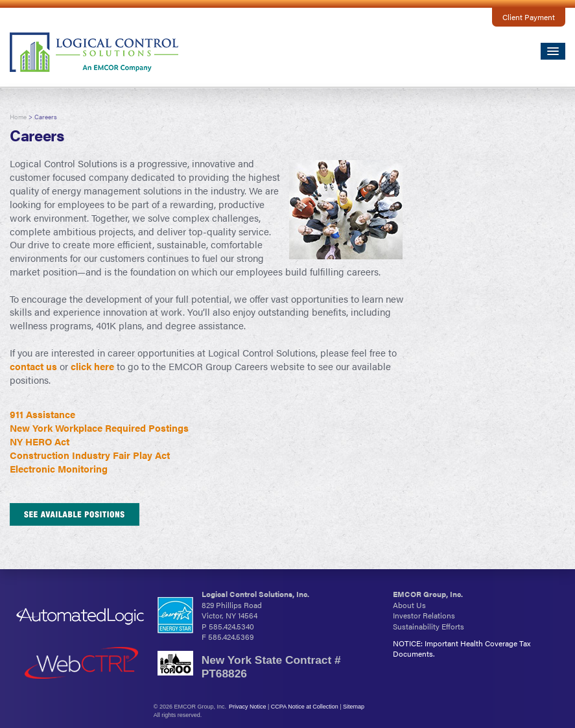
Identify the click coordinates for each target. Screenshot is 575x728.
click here (92, 366)
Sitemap (354, 707)
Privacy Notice (248, 707)
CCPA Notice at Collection (305, 707)
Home (18, 117)
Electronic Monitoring (59, 469)
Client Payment (529, 17)
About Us (409, 605)
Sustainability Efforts (428, 626)
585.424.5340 (231, 626)
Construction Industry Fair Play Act (90, 455)
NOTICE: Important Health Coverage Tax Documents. (462, 649)
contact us (33, 366)
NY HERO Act (40, 441)
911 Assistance (42, 414)
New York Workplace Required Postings (99, 428)
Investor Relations (424, 615)
